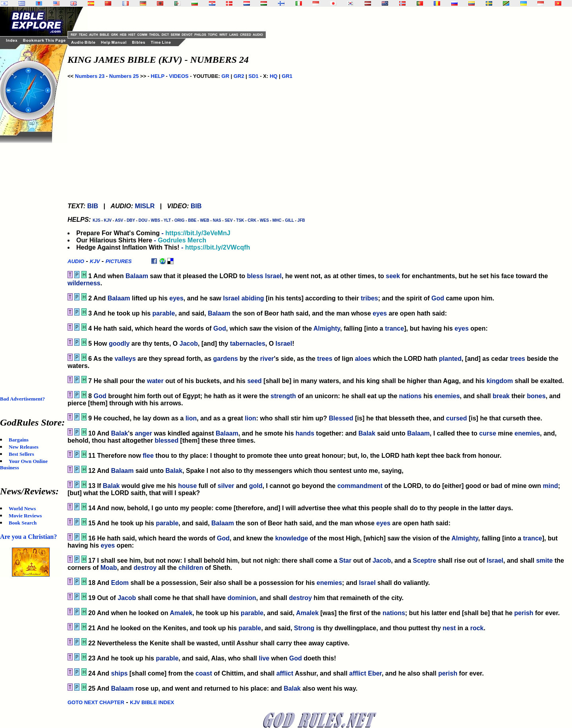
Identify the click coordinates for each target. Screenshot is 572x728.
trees (325, 359)
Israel (273, 276)
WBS (156, 220)
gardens (226, 359)
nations (411, 396)
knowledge (292, 538)
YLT (167, 220)
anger (143, 433)
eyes (176, 298)
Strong (304, 628)
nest (449, 628)
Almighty (327, 328)
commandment (360, 486)
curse (488, 433)
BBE (192, 220)
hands (305, 433)
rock (477, 628)
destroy (145, 568)
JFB (301, 220)
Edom (120, 583)
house (187, 486)
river (267, 359)
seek (393, 276)
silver (226, 486)
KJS (96, 220)
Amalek (181, 613)
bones (536, 396)
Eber (375, 673)
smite (545, 561)
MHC (277, 220)
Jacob (189, 344)
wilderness (84, 283)
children (191, 568)
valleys (125, 359)
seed (254, 381)
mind (550, 486)
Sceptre (424, 561)
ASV (119, 220)
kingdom (500, 381)
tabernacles (248, 344)
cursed (456, 418)
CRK (252, 220)
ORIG (180, 220)
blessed (167, 440)
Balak (120, 433)
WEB (204, 220)
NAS (217, 220)
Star (345, 561)
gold (256, 486)
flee (148, 456)
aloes (363, 359)
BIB (93, 206)
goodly (119, 344)
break (501, 396)
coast (204, 673)
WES (264, 220)
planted (450, 359)
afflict (285, 673)
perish (524, 613)
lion (191, 418)
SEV (229, 220)
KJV (107, 220)
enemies (447, 396)
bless (255, 276)
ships (120, 673)
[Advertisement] (32, 262)
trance (394, 328)
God (438, 298)
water (155, 381)
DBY (131, 220)
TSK (240, 220)
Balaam (137, 276)
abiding (253, 298)
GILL (289, 220)
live (264, 658)
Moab (109, 568)
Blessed (341, 418)
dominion (242, 598)
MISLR (145, 206)
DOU (143, 220)
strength (283, 396)
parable (164, 313)
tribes (369, 298)
